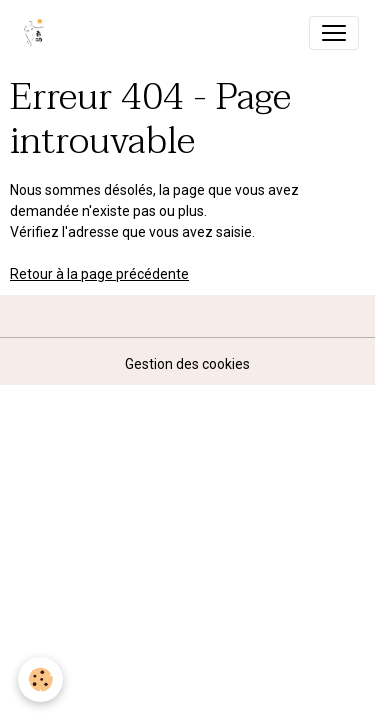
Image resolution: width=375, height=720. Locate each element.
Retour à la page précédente (99, 274)
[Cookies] (40, 679)
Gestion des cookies (187, 364)
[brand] (38, 33)
